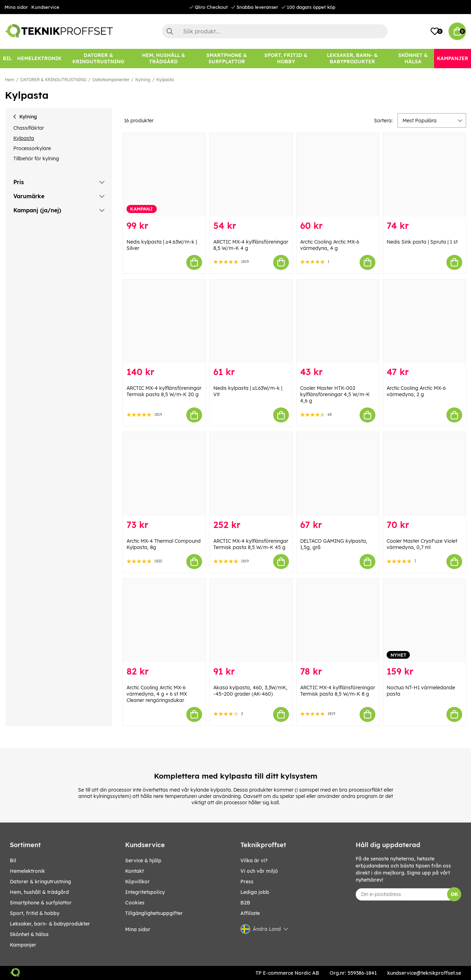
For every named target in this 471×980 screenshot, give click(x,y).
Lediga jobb (255, 892)
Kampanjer (23, 945)
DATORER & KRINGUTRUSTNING (53, 80)
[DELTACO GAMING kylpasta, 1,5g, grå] (338, 474)
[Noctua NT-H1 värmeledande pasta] (424, 620)
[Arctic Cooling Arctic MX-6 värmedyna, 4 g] (338, 175)
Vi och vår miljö (259, 871)
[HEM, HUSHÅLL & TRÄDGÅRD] (163, 59)
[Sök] (275, 31)
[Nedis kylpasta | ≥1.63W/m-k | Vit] (251, 321)
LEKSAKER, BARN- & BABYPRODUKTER (50, 924)
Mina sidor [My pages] (138, 929)
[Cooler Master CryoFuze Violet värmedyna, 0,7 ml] (424, 474)
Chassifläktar (29, 128)
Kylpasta (165, 80)
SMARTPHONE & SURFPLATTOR (41, 903)
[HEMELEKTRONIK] (39, 59)
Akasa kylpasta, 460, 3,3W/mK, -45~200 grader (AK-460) (250, 691)
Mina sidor (16, 7)
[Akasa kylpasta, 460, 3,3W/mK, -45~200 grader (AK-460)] (251, 620)
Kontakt (134, 871)
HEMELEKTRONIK (27, 871)
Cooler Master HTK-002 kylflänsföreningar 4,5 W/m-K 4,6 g (335, 394)
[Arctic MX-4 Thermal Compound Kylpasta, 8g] (164, 474)
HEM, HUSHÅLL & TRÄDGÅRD (39, 892)
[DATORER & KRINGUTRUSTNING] (99, 59)
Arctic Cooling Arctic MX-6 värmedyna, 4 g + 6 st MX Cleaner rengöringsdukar (157, 694)
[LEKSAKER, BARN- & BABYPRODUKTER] (352, 59)
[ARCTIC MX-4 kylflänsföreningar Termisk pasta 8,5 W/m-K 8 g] (338, 620)
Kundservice (45, 7)
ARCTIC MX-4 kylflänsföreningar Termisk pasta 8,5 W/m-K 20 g (164, 391)
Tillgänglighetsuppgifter (154, 913)
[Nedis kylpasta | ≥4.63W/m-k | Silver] (164, 175)
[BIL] (7, 59)
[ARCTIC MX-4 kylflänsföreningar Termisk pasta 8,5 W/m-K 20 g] (164, 321)
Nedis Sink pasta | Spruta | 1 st (422, 242)
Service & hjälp (143, 860)
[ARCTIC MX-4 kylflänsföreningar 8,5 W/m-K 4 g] (251, 175)
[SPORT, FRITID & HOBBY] (286, 59)
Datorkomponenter (111, 80)
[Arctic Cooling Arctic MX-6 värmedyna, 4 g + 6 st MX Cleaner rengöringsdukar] (164, 620)
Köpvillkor (137, 882)
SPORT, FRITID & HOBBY (35, 913)
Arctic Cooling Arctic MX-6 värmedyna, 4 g (330, 245)
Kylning (143, 80)
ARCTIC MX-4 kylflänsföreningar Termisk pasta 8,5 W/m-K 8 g (338, 691)
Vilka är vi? (254, 860)
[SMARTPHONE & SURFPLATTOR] (227, 59)
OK (454, 894)
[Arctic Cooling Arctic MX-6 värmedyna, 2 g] (424, 321)
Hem (10, 80)
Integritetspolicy (145, 892)
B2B (245, 903)
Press (247, 882)
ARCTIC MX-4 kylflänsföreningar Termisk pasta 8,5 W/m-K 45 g (251, 544)
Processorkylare (32, 148)
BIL (13, 860)
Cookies (135, 903)
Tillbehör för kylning (36, 159)
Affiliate (250, 913)
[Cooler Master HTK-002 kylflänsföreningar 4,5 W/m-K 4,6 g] (338, 321)
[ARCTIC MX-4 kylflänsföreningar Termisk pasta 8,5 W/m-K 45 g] (251, 474)
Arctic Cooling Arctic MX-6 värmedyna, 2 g (416, 391)
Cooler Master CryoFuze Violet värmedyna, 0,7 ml (422, 544)
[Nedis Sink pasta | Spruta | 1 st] (424, 175)
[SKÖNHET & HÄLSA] (413, 59)
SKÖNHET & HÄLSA (29, 934)
